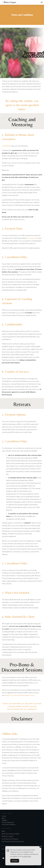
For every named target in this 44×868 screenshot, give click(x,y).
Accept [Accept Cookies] (15, 861)
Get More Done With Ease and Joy (13, 842)
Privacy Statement (8, 822)
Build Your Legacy (7, 836)
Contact (4, 820)
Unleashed (6, 146)
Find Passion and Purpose (10, 839)
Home (4, 816)
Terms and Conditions (9, 825)
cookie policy (27, 857)
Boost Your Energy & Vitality (11, 834)
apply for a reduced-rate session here (20, 695)
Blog (3, 818)
